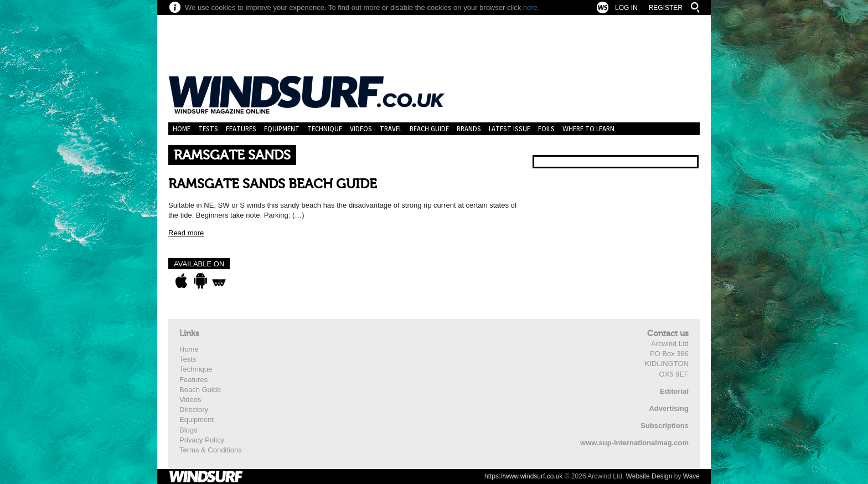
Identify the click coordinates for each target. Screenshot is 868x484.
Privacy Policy (202, 440)
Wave (691, 476)
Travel (391, 129)
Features (241, 129)
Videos (361, 129)
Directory (194, 410)
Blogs (188, 430)
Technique (325, 129)
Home (182, 129)
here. (531, 7)
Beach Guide (429, 129)
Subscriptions (665, 426)
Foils (546, 129)
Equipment (282, 129)
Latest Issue (510, 129)
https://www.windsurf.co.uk (523, 476)
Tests (208, 129)
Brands (469, 129)
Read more (186, 233)
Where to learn (588, 129)
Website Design (649, 476)
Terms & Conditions (211, 450)
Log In (626, 8)
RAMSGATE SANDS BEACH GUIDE (273, 184)
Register (666, 8)
